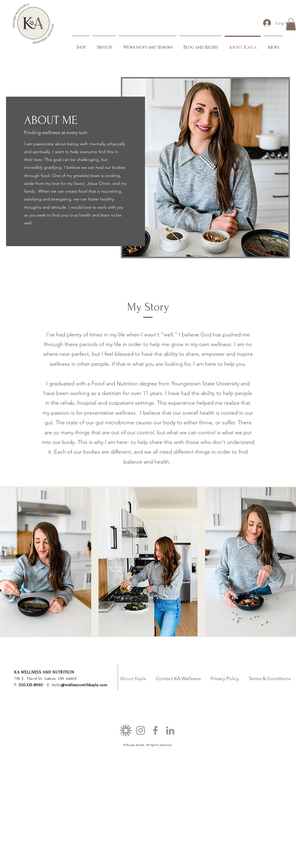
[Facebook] (155, 730)
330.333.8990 (31, 685)
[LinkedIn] (170, 730)
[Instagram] (141, 730)
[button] (291, 24)
